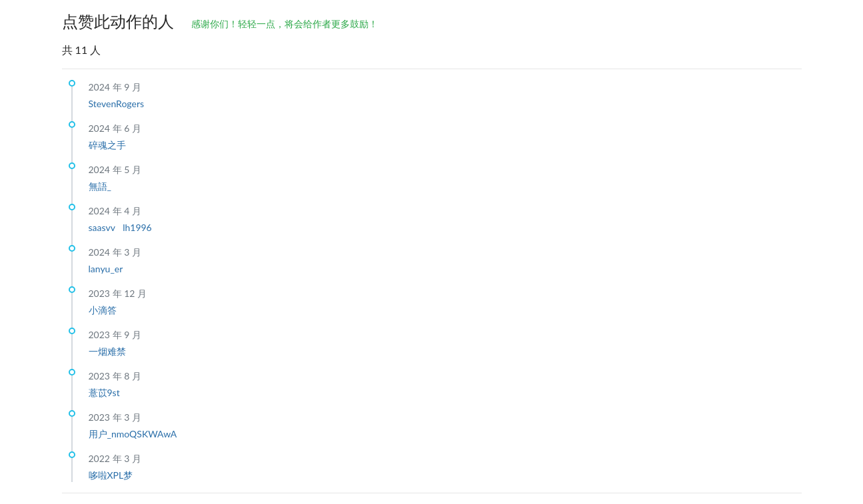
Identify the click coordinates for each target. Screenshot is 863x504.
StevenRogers (117, 104)
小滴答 (103, 310)
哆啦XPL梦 (111, 475)
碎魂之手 (107, 145)
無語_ (100, 186)
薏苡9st (104, 392)
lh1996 (137, 227)
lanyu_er (106, 269)
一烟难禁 (107, 351)
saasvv (103, 227)
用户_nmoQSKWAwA (133, 434)
